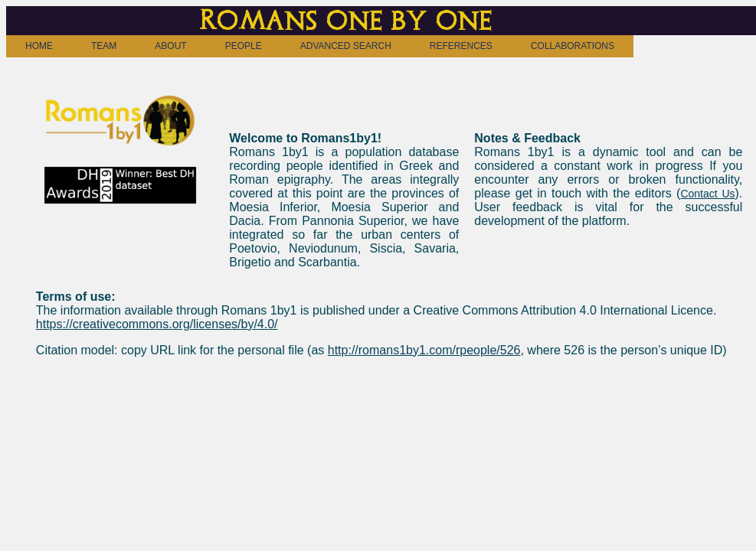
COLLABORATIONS (573, 46)
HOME (39, 46)
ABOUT (170, 46)
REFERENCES (461, 46)
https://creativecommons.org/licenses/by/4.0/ (157, 324)
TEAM (104, 46)
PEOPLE (244, 46)
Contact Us (707, 194)
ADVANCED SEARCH (346, 46)
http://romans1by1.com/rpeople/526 (424, 350)
